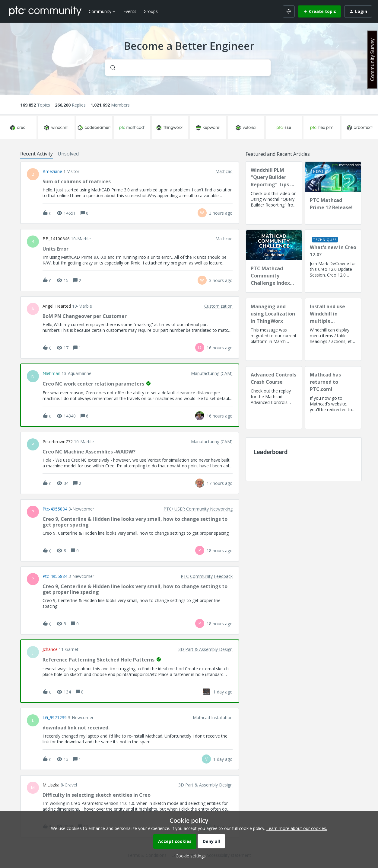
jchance (50, 649)
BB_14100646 (56, 239)
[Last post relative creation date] (221, 213)
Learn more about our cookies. (297, 828)
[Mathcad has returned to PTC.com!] (333, 398)
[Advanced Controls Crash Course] (274, 398)
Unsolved (68, 154)
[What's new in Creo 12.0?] (333, 261)
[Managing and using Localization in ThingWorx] (274, 329)
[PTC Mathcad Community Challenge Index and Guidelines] (274, 261)
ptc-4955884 (55, 509)
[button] (189, 856)
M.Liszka (51, 785)
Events (130, 11)
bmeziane (52, 171)
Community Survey (372, 60)
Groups (151, 11)
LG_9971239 (55, 718)
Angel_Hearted (57, 306)
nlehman (51, 373)
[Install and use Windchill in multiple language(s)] (333, 329)
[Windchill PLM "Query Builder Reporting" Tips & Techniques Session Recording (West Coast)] (274, 193)
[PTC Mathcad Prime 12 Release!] (333, 193)
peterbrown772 (58, 442)
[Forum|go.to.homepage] (45, 11)
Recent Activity (37, 154)
